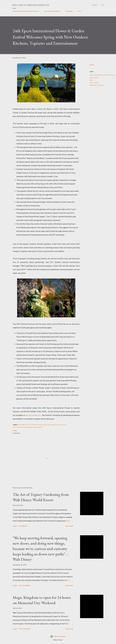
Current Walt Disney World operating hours (26, 11)
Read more (69, 526)
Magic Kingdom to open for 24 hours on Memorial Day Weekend (42, 600)
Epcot (91, 80)
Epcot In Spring (94, 83)
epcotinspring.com (33, 415)
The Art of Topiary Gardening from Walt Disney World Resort (41, 497)
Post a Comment (25, 586)
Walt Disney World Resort (97, 85)
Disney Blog (69, 11)
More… (80, 11)
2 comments (23, 526)
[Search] (95, 5)
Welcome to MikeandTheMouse (31, 5)
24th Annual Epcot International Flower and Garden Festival (102, 76)
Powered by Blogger (58, 636)
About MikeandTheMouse (52, 11)
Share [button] (92, 65)
